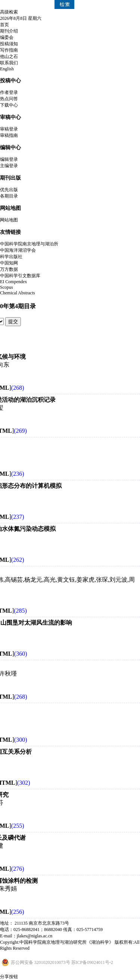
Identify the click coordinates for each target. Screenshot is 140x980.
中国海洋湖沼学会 (18, 250)
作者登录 (9, 92)
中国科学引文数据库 (20, 276)
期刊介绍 (9, 31)
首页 (4, 25)
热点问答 (9, 99)
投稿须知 (9, 44)
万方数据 (9, 269)
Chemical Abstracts (18, 293)
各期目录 (9, 196)
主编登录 (9, 166)
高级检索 (9, 12)
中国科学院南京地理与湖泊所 (29, 244)
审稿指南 (9, 135)
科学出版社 (11, 257)
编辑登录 (9, 159)
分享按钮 (9, 977)
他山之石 (9, 56)
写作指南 (9, 50)
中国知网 (9, 263)
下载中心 (9, 105)
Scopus (7, 287)
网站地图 (9, 220)
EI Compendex (13, 282)
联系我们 (9, 63)
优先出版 (9, 190)
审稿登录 (9, 129)
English (7, 69)
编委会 (7, 37)
